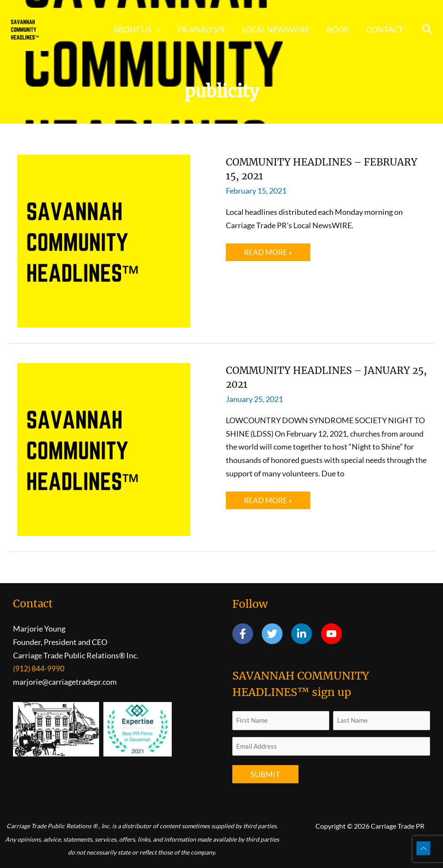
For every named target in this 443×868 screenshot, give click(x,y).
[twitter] (276, 634)
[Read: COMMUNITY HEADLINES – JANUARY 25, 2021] (104, 449)
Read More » (269, 254)
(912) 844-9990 (39, 668)
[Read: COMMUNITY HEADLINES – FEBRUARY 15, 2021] (104, 240)
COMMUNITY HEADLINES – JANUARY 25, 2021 (304, 377)
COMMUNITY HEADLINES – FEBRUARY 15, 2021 (304, 168)
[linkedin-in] (305, 634)
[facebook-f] (246, 634)
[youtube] (333, 634)
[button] (164, 29)
